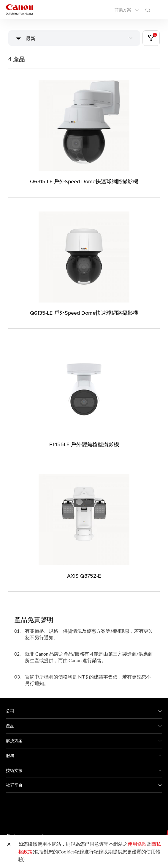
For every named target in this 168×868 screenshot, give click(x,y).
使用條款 (137, 844)
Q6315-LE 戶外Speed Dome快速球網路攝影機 (84, 181)
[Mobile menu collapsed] (159, 10)
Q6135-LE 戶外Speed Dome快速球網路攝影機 (84, 313)
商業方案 (123, 10)
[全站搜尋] (148, 10)
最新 (30, 38)
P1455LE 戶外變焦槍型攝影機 (84, 444)
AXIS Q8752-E (84, 576)
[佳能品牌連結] (20, 10)
